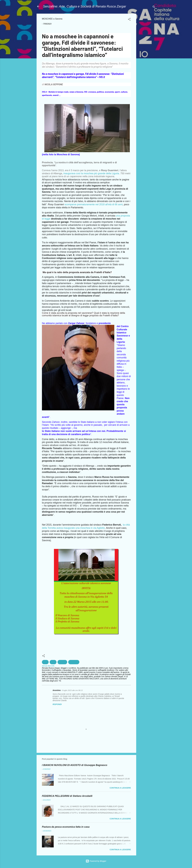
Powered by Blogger (96, 861)
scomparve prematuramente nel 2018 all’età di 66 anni (94, 204)
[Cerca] (154, 7)
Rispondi (57, 704)
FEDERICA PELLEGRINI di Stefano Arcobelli (67, 796)
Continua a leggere (120, 788)
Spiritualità (74, 662)
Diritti (45, 662)
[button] (129, 20)
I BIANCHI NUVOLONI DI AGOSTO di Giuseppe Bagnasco (75, 765)
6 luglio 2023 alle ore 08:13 (72, 690)
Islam (53, 662)
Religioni (62, 662)
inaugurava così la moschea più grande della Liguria (91, 173)
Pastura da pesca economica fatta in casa (66, 827)
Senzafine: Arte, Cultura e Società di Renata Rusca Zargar (85, 6)
